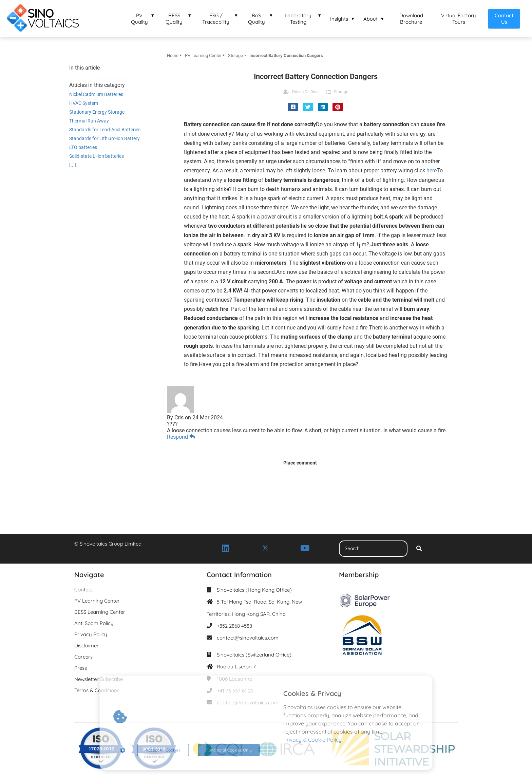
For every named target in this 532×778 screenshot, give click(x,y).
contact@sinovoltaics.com (248, 638)
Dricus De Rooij (306, 92)
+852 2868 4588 (234, 626)
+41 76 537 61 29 (235, 691)
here (432, 170)
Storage (341, 92)
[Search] (419, 549)
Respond (181, 437)
